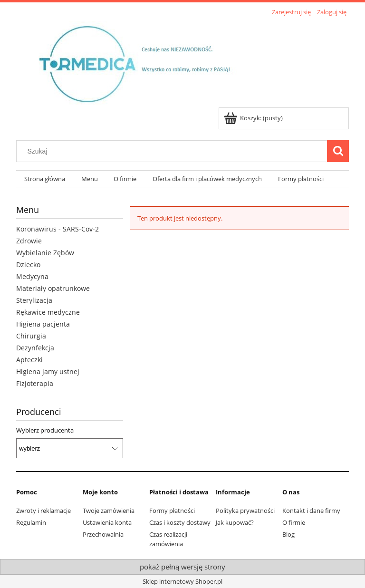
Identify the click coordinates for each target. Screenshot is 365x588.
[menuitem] (45, 179)
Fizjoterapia (35, 383)
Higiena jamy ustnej (48, 371)
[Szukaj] (338, 151)
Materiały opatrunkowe (53, 288)
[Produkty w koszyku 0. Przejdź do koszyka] (254, 118)
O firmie (294, 522)
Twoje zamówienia (109, 511)
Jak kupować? (235, 522)
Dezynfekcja (35, 348)
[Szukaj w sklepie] (174, 151)
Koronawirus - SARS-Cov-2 (58, 229)
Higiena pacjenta (43, 324)
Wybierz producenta (45, 430)
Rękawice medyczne (48, 312)
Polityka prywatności (245, 511)
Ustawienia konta (107, 522)
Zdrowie (29, 241)
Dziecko (28, 265)
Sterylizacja (34, 300)
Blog (288, 534)
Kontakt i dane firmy (311, 511)
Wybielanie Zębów (45, 253)
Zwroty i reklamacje (43, 511)
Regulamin (31, 522)
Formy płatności (172, 511)
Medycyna (32, 276)
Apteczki (29, 360)
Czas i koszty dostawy (180, 522)
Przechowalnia (103, 534)
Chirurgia (31, 336)
